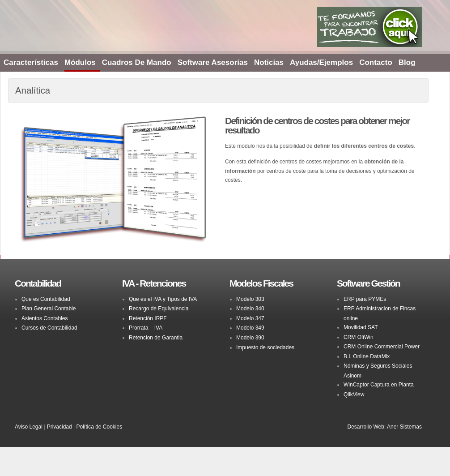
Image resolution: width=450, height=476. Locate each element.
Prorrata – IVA (146, 328)
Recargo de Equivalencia (159, 309)
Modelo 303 (250, 299)
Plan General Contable (49, 309)
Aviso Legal (29, 427)
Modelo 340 (250, 309)
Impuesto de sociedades (265, 347)
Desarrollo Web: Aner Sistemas (384, 427)
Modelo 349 (250, 328)
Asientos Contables (45, 318)
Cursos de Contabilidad (49, 328)
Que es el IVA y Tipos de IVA (163, 299)
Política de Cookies (99, 427)
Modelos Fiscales (261, 283)
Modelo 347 (250, 318)
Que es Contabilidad (46, 299)
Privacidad (59, 427)
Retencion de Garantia (156, 338)
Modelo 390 (250, 338)
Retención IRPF (148, 318)
